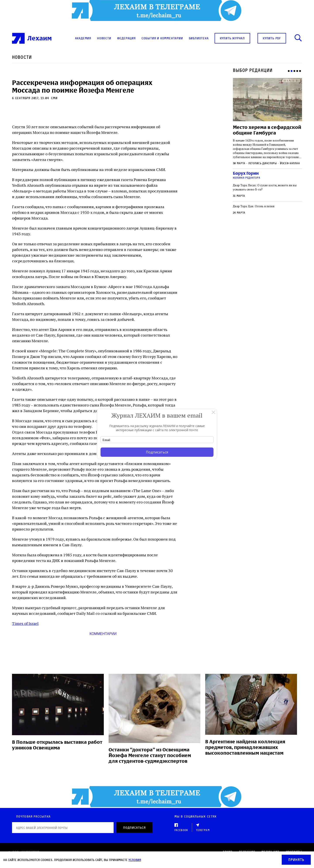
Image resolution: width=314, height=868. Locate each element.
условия (135, 860)
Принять (296, 860)
